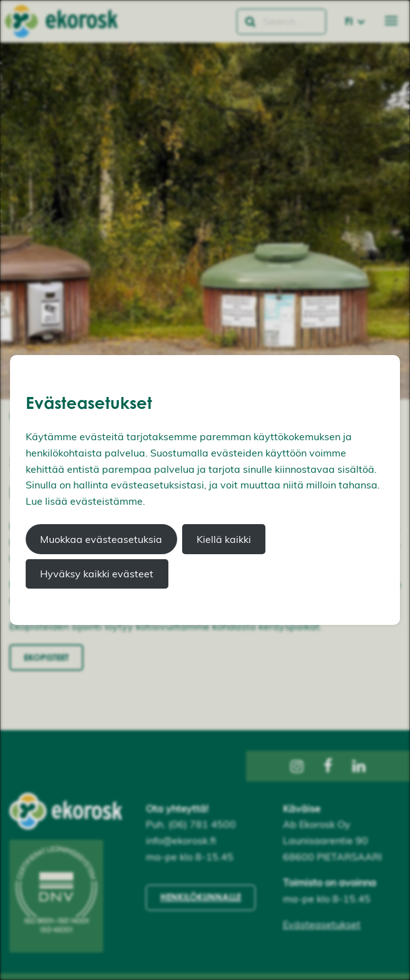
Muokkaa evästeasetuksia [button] (101, 539)
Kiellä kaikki (224, 539)
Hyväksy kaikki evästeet (97, 574)
